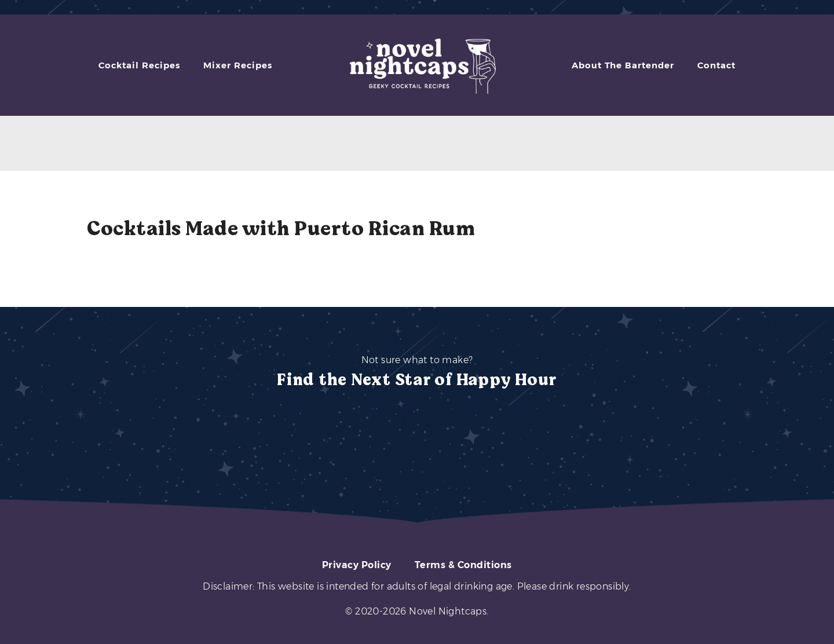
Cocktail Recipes (139, 65)
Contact (716, 65)
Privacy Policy (357, 565)
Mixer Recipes (238, 65)
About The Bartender (623, 65)
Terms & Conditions (463, 565)
